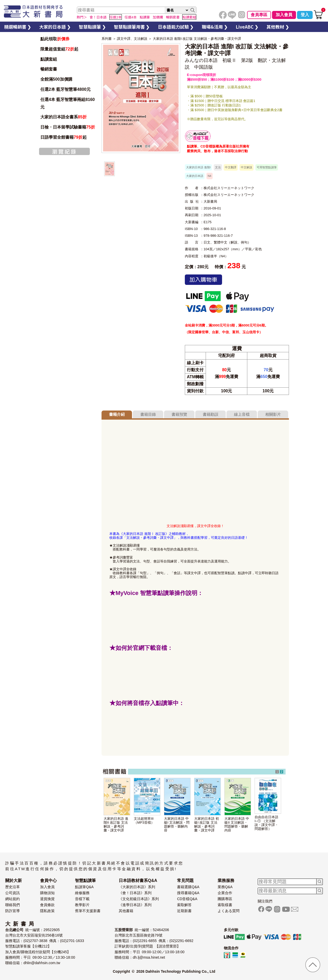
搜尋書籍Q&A (188, 893)
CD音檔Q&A (187, 899)
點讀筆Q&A (84, 887)
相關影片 (273, 414)
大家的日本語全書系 (64, 117)
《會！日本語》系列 (135, 893)
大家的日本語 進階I (198, 167)
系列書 (107, 39)
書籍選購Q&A (188, 887)
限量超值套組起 (59, 49)
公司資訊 (12, 893)
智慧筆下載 (198, 136)
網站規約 (12, 899)
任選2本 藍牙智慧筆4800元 (65, 89)
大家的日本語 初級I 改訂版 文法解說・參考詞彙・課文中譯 (207, 824)
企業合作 (225, 893)
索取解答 (184, 905)
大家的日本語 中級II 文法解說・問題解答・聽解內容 (237, 824)
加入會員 (284, 15)
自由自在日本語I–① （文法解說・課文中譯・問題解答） (266, 823)
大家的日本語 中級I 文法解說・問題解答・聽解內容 (177, 824)
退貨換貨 (47, 899)
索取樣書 (225, 905)
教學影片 (82, 905)
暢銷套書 (49, 69)
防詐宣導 (12, 911)
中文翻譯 (231, 167)
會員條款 (47, 905)
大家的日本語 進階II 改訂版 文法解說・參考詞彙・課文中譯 (116, 824)
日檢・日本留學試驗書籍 (68, 127)
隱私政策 (47, 911)
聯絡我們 (12, 905)
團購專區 (225, 899)
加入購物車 (203, 280)
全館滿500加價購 (57, 79)
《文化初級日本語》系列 (139, 899)
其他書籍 (126, 911)
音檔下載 (82, 899)
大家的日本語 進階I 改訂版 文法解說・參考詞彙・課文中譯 (197, 39)
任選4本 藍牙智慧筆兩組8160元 (68, 103)
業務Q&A (225, 887)
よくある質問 (229, 911)
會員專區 (259, 15)
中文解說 (247, 167)
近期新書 (184, 911)
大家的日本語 (195, 176)
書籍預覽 (179, 414)
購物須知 (47, 893)
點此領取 (55, 39)
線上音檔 (242, 414)
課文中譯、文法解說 (132, 39)
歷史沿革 (12, 887)
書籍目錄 (148, 414)
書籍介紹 (117, 414)
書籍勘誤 (211, 414)
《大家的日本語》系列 (137, 887)
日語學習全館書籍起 (64, 137)
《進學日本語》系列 (135, 905)
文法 (218, 167)
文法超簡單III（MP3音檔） (144, 821)
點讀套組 (49, 59)
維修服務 (82, 893)
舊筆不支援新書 (88, 911)
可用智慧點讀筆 (267, 167)
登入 (305, 15)
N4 (210, 176)
